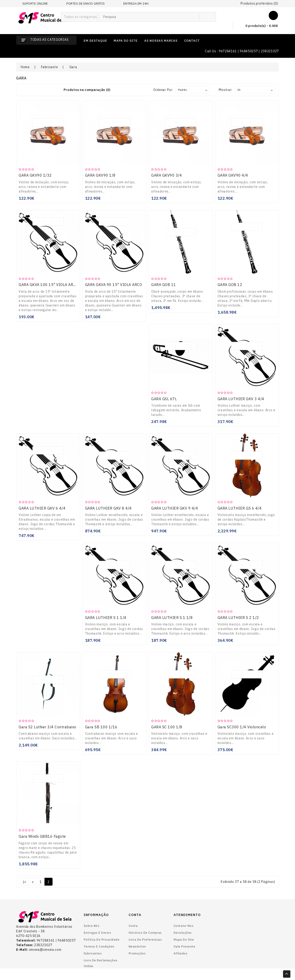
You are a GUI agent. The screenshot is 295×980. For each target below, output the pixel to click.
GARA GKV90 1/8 (100, 175)
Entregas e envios (97, 933)
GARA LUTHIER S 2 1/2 (238, 618)
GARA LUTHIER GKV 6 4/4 (42, 508)
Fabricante (49, 67)
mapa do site (126, 41)
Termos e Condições (99, 946)
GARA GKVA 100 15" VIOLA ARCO (48, 285)
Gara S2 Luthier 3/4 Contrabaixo (47, 727)
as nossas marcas (161, 41)
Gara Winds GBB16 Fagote (42, 836)
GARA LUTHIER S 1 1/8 (172, 618)
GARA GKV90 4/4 (233, 175)
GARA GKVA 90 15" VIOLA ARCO (114, 285)
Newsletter (137, 946)
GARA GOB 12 (230, 285)
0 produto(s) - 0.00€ (258, 26)
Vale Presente (184, 946)
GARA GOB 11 (164, 285)
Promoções (137, 953)
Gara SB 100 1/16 (101, 727)
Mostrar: (226, 90)
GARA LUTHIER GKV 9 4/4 (175, 508)
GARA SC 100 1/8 (167, 727)
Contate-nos (184, 926)
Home (25, 67)
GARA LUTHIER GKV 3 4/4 (241, 399)
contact (192, 41)
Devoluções (183, 933)
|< (24, 882)
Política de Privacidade (102, 940)
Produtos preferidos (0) (259, 3)
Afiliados (181, 953)
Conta (133, 926)
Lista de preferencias (145, 940)
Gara (73, 67)
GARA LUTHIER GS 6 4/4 (240, 508)
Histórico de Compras (145, 933)
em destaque (95, 41)
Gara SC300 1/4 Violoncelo (242, 727)
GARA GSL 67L (164, 399)
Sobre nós (92, 926)
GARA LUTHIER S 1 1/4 (106, 618)
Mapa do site (184, 940)
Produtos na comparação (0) (87, 90)
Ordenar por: (163, 90)
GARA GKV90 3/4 (167, 175)
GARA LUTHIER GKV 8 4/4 (108, 508)
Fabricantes (93, 953)
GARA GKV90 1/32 (35, 175)
